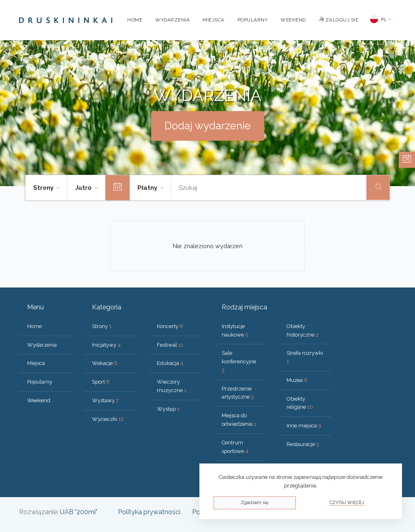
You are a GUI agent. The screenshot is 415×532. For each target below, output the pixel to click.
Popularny (253, 20)
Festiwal (170, 345)
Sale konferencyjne (239, 361)
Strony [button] (44, 188)
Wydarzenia (172, 20)
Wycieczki (108, 419)
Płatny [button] (148, 188)
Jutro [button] (84, 188)
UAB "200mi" (79, 512)
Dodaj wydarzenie (208, 126)
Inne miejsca (304, 426)
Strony (102, 326)
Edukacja (170, 363)
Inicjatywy (106, 345)
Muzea (297, 380)
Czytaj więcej (347, 503)
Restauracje (303, 444)
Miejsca (214, 20)
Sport (101, 382)
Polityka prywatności (149, 512)
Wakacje (105, 363)
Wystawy (105, 400)
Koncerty (170, 326)
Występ (168, 409)
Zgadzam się (255, 503)
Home (135, 20)
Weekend (293, 20)
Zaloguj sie (339, 20)
